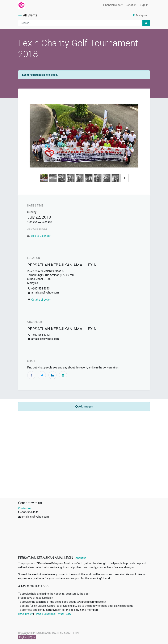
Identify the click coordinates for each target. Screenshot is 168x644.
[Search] (146, 23)
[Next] (130, 142)
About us (81, 558)
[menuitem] (113, 5)
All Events (28, 15)
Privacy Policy (64, 614)
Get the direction (41, 300)
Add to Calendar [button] (41, 236)
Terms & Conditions (45, 614)
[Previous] (38, 142)
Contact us (25, 508)
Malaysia (140, 15)
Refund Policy (25, 614)
